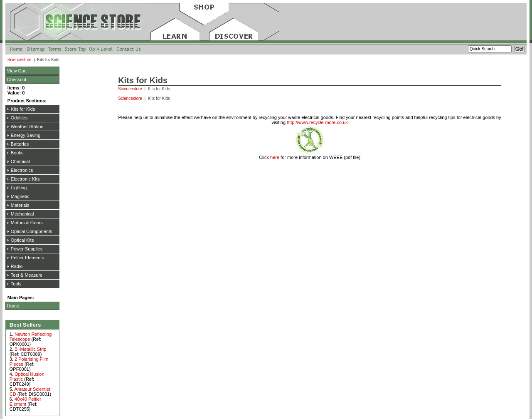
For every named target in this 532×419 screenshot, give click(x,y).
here (275, 157)
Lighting (19, 188)
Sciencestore (20, 60)
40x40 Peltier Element (25, 402)
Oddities (19, 118)
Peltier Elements (27, 258)
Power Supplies (27, 249)
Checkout (17, 79)
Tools (16, 284)
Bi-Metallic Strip (30, 349)
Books (17, 153)
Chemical (20, 161)
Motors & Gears (27, 223)
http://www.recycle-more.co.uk (317, 122)
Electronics (22, 170)
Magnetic (20, 196)
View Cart (17, 71)
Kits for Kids (23, 109)
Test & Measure (27, 275)
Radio (17, 266)
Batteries (20, 144)
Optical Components (32, 231)
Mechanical (22, 214)
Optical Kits (22, 240)
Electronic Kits (25, 179)
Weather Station (27, 126)
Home (13, 306)
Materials (20, 205)
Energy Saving (26, 135)
